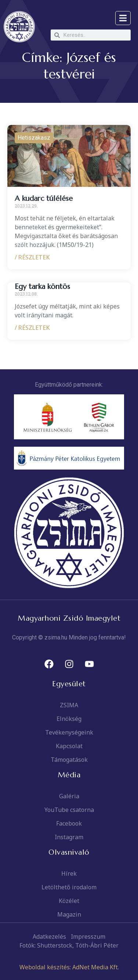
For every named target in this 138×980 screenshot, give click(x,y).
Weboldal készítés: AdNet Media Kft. (69, 967)
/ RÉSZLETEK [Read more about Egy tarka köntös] (32, 328)
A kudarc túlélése (44, 198)
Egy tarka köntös (42, 287)
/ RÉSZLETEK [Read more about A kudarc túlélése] (32, 257)
